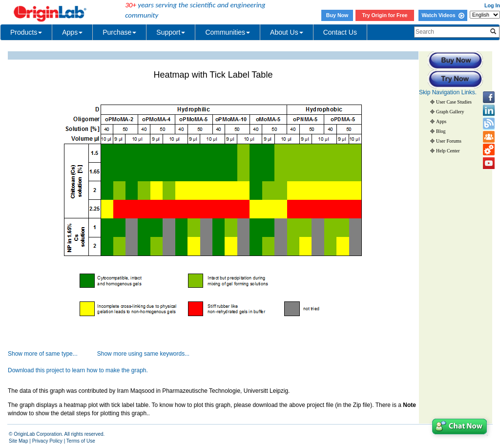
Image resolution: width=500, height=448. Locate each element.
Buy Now (337, 15)
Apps (72, 32)
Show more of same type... (43, 354)
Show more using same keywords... (143, 354)
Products (26, 32)
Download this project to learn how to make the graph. (78, 370)
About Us (287, 32)
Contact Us (340, 32)
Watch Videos (443, 15)
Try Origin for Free (385, 15)
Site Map (18, 441)
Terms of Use (81, 441)
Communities (228, 32)
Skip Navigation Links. (448, 92)
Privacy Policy (47, 441)
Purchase (119, 32)
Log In (492, 5)
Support (171, 32)
